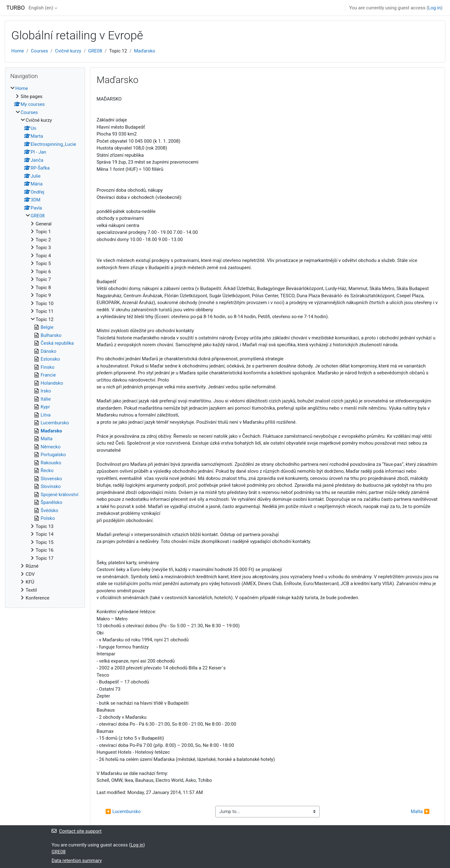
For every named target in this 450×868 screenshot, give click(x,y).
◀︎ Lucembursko (123, 811)
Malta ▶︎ (420, 811)
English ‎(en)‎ (41, 8)
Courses (40, 51)
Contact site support (77, 831)
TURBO (15, 8)
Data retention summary (77, 861)
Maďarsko (145, 51)
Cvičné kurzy (68, 51)
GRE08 (95, 51)
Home (17, 51)
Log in (435, 8)
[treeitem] (45, 343)
